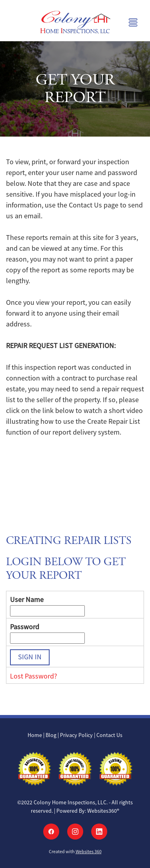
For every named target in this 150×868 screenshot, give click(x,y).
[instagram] (75, 832)
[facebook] (51, 832)
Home (35, 735)
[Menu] (133, 22)
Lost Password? (34, 676)
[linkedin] (99, 832)
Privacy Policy (76, 735)
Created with (75, 852)
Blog (51, 735)
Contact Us (109, 735)
